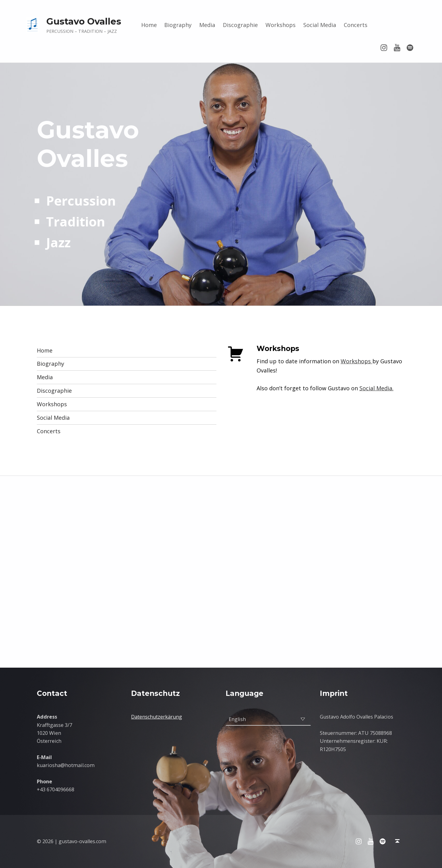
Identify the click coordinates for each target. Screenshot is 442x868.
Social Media (320, 25)
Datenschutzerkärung (157, 717)
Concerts (356, 25)
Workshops (281, 25)
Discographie (240, 25)
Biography (178, 25)
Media (207, 25)
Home (149, 25)
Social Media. (376, 388)
